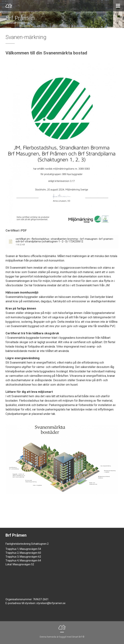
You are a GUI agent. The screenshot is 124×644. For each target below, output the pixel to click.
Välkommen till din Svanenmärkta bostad (46, 53)
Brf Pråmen (20, 18)
